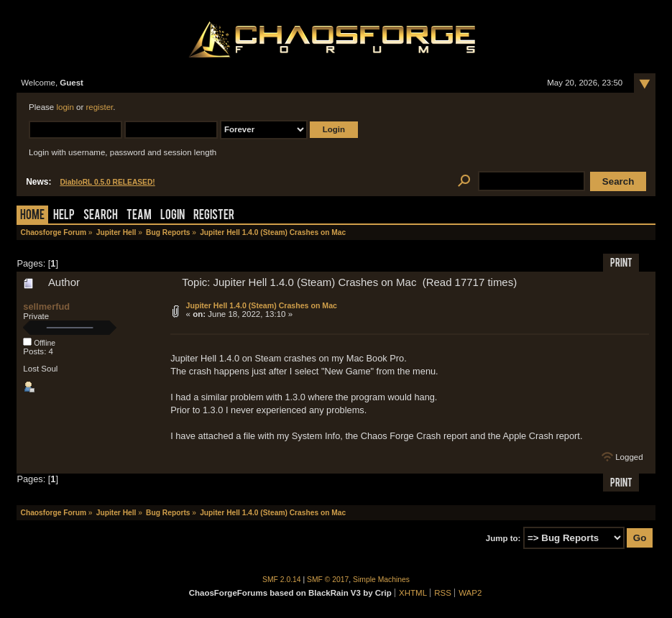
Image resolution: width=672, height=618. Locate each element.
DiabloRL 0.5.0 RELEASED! (107, 182)
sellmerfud (46, 306)
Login (172, 216)
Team (139, 216)
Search (101, 216)
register (99, 107)
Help (64, 216)
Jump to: (503, 538)
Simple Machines (381, 580)
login (65, 107)
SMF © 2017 (328, 580)
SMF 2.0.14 (282, 580)
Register (214, 216)
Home (32, 216)
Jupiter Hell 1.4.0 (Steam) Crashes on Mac (262, 305)
